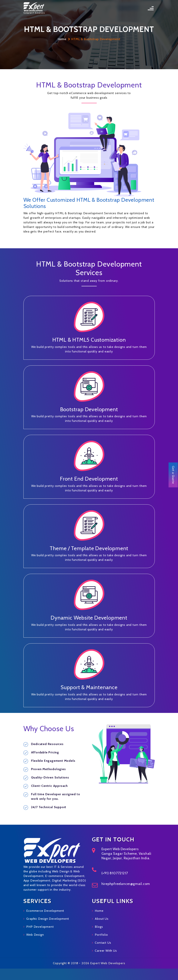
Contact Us (103, 943)
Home (62, 39)
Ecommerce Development (45, 911)
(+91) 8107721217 (115, 873)
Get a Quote (173, 475)
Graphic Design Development (48, 919)
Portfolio (101, 935)
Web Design (35, 935)
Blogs (99, 927)
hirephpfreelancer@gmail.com (126, 884)
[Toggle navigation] (151, 9)
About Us (102, 919)
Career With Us (106, 951)
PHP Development (40, 927)
